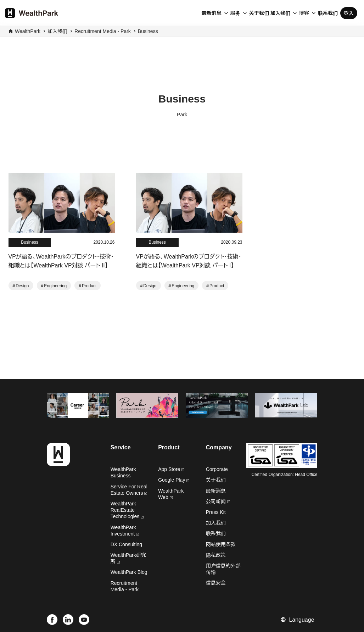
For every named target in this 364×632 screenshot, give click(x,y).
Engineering (55, 286)
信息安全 (216, 583)
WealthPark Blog (129, 572)
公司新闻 (218, 501)
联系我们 (328, 13)
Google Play (174, 480)
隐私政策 (216, 555)
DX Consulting (127, 544)
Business (148, 31)
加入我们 (280, 13)
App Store (171, 469)
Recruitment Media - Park (103, 31)
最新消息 (212, 13)
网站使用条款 (221, 544)
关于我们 (259, 13)
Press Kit (216, 512)
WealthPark (28, 31)
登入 (349, 13)
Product (89, 286)
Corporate (217, 469)
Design (22, 286)
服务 (235, 13)
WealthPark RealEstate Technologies (127, 510)
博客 (304, 13)
